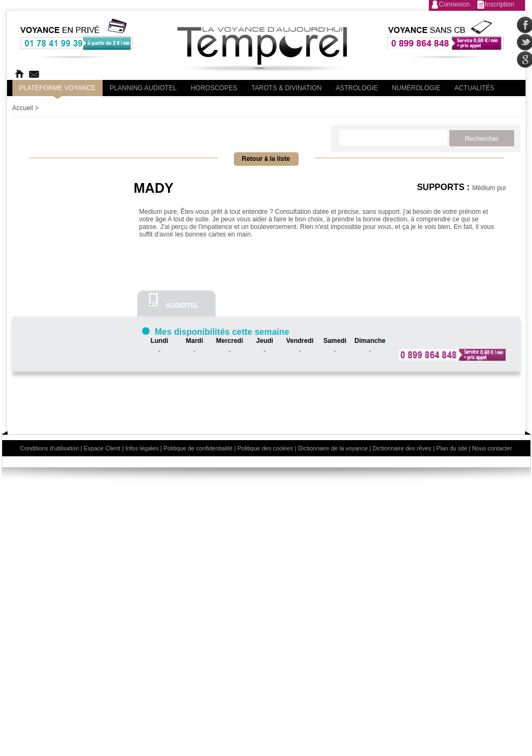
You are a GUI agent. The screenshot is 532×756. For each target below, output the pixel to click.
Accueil (23, 108)
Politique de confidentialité (198, 448)
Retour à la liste (266, 159)
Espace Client (102, 448)
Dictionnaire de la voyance (333, 448)
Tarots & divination (286, 88)
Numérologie (416, 88)
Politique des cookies (265, 448)
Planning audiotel (143, 88)
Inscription (500, 4)
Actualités (474, 88)
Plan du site (452, 448)
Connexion (454, 4)
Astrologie (356, 88)
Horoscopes (214, 88)
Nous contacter (492, 448)
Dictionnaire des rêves (402, 448)
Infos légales (142, 448)
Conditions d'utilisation (49, 448)
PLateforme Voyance (58, 88)
